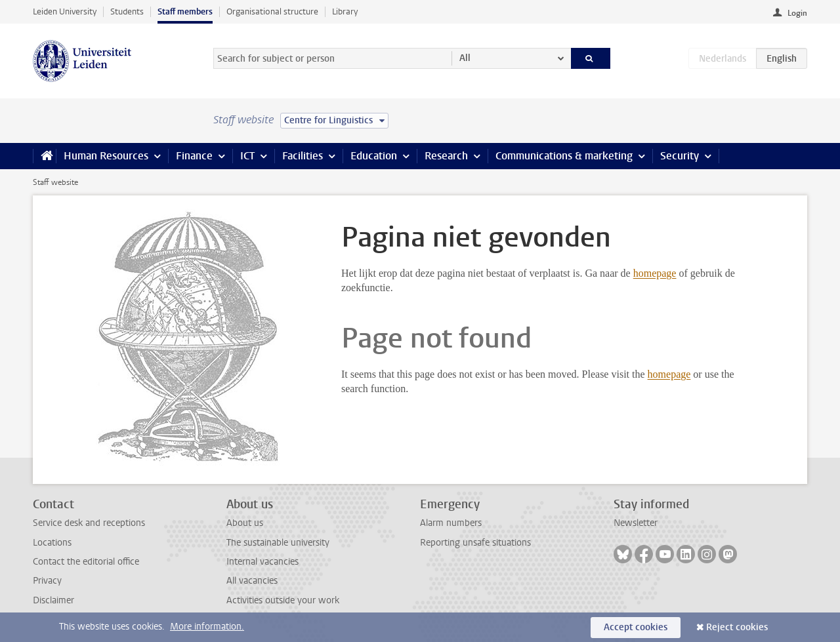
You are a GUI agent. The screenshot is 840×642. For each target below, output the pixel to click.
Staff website (55, 182)
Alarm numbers (451, 523)
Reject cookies (737, 627)
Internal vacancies (262, 562)
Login (797, 13)
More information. (207, 627)
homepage (655, 273)
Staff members (185, 11)
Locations (52, 543)
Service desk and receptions (89, 523)
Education (374, 156)
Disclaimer (53, 600)
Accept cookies (636, 627)
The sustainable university (278, 543)
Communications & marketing (564, 156)
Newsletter (636, 523)
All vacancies (252, 581)
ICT (247, 156)
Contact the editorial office (86, 562)
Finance (194, 156)
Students (127, 11)
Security (680, 156)
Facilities (303, 156)
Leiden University (65, 11)
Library (345, 11)
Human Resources (106, 156)
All (465, 58)
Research (446, 156)
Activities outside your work (283, 600)
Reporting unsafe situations (475, 543)
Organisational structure (272, 11)
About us (245, 523)
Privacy (47, 581)
